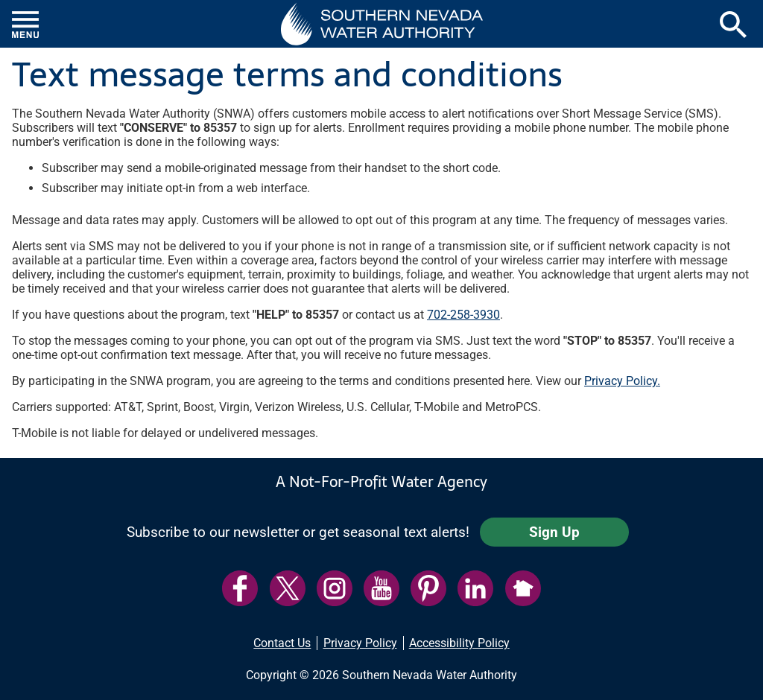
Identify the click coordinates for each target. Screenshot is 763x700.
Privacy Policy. (622, 381)
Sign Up (554, 532)
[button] (382, 24)
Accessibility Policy (459, 643)
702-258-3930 (463, 315)
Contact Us (282, 643)
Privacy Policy (360, 643)
